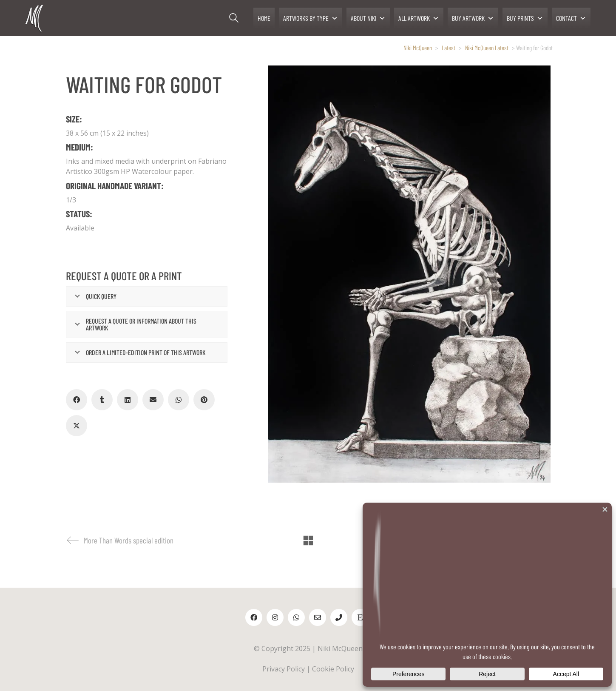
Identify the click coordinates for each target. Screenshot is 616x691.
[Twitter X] (77, 426)
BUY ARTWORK (473, 18)
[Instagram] (275, 617)
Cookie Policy (333, 669)
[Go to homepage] (35, 18)
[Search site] (234, 19)
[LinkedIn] (128, 400)
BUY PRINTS (525, 18)
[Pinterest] (204, 400)
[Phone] (339, 617)
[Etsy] (360, 617)
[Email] (153, 400)
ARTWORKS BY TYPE (311, 18)
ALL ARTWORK (419, 18)
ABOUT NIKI (368, 18)
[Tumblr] (102, 400)
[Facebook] (77, 400)
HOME (264, 18)
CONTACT (571, 18)
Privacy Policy (284, 669)
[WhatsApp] (179, 400)
